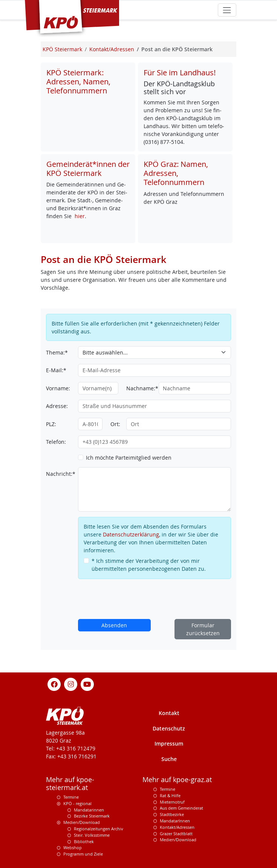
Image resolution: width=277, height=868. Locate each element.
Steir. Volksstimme (92, 835)
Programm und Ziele (83, 854)
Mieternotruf (172, 802)
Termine (71, 797)
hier (80, 216)
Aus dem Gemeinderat (181, 808)
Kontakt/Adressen (177, 827)
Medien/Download (82, 822)
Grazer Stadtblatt (176, 834)
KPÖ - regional (77, 803)
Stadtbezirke (172, 814)
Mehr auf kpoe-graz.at (177, 780)
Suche (169, 759)
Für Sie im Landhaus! (180, 73)
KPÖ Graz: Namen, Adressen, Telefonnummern (176, 173)
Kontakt (169, 713)
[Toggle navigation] (227, 10)
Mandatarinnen (89, 810)
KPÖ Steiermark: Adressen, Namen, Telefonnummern (78, 82)
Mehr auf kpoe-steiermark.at (70, 784)
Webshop (73, 847)
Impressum (169, 743)
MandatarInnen (175, 821)
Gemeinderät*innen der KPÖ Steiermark (88, 169)
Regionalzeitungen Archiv (99, 829)
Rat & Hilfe (170, 795)
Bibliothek (84, 841)
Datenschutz (169, 728)
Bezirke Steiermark (92, 816)
